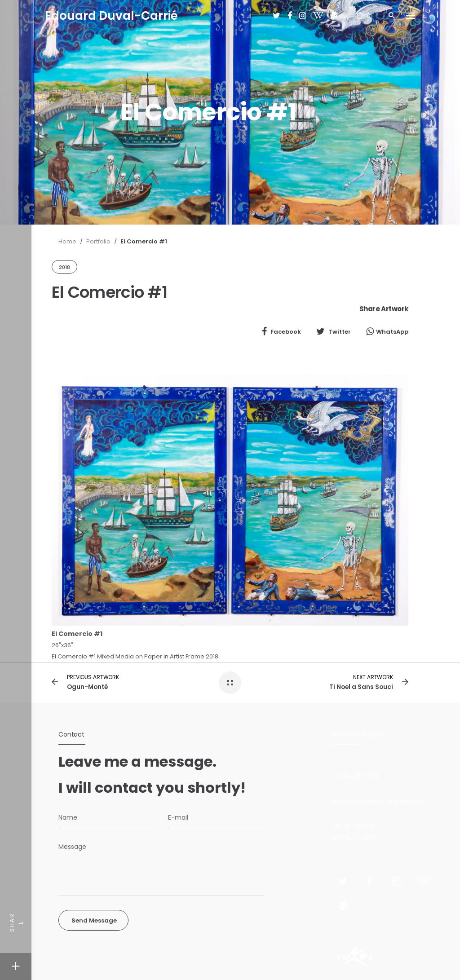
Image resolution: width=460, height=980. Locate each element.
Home (67, 241)
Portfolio (98, 241)
